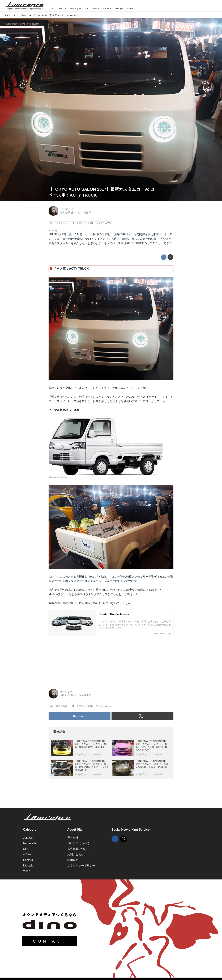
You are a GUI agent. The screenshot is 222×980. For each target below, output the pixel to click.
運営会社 (73, 838)
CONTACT (50, 941)
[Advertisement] (75, 661)
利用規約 (73, 860)
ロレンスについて (78, 843)
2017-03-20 (67, 209)
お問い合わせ (76, 854)
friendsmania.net (58, 477)
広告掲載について (78, 849)
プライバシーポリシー (81, 866)
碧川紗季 (65, 213)
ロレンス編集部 (83, 213)
